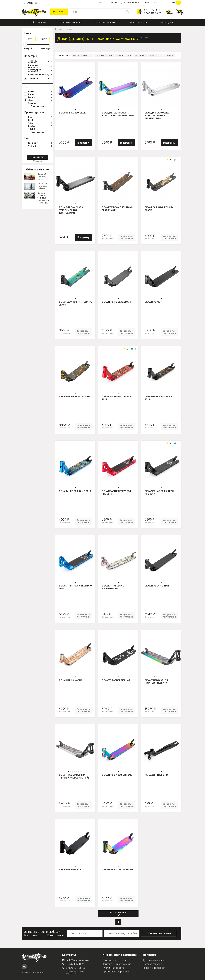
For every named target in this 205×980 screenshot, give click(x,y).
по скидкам (169, 55)
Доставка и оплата (154, 960)
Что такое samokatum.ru (116, 960)
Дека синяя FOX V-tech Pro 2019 (75, 587)
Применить (37, 157)
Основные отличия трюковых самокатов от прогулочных (44, 198)
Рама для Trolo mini (157, 775)
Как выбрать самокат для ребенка (43, 186)
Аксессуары (167, 22)
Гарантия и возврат (154, 968)
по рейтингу (140, 55)
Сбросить (37, 161)
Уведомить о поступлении (126, 237)
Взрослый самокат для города (43, 177)
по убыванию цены (104, 55)
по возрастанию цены (82, 55)
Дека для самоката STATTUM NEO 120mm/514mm (118, 114)
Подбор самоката (37, 22)
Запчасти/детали (138, 22)
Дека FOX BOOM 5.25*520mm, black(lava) (118, 209)
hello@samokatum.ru (75, 960)
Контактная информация (117, 964)
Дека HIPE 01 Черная (157, 586)
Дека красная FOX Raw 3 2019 (116, 398)
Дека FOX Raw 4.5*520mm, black (159, 209)
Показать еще (118, 913)
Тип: (27, 87)
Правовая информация (116, 972)
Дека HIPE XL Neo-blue (72, 113)
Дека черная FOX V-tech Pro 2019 (159, 493)
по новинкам (155, 55)
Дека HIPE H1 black (70, 870)
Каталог (59, 12)
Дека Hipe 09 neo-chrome (117, 775)
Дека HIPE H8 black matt (117, 302)
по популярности (124, 55)
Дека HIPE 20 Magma (71, 680)
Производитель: (35, 112)
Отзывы (174, 3)
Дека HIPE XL (152, 302)
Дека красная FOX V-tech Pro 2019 (117, 493)
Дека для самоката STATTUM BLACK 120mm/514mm (71, 210)
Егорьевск (30, 3)
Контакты (158, 3)
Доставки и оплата (131, 3)
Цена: (28, 33)
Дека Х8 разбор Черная (116, 680)
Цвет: (28, 138)
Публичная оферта (113, 968)
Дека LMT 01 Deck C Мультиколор (113, 587)
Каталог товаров (152, 964)
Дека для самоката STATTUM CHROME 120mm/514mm (157, 116)
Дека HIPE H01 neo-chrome (117, 870)
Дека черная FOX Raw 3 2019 (158, 398)
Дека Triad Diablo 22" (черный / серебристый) (74, 776)
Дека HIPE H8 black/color (75, 397)
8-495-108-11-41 (152, 10)
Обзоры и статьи (37, 169)
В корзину (83, 143)
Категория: (31, 56)
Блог (147, 3)
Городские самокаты (105, 22)
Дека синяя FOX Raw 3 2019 (75, 491)
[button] (75, 109)
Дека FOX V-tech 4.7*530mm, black (75, 303)
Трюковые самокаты (70, 22)
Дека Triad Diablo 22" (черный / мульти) (158, 682)
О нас (100, 3)
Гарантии (112, 3)
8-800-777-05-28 (152, 13)
